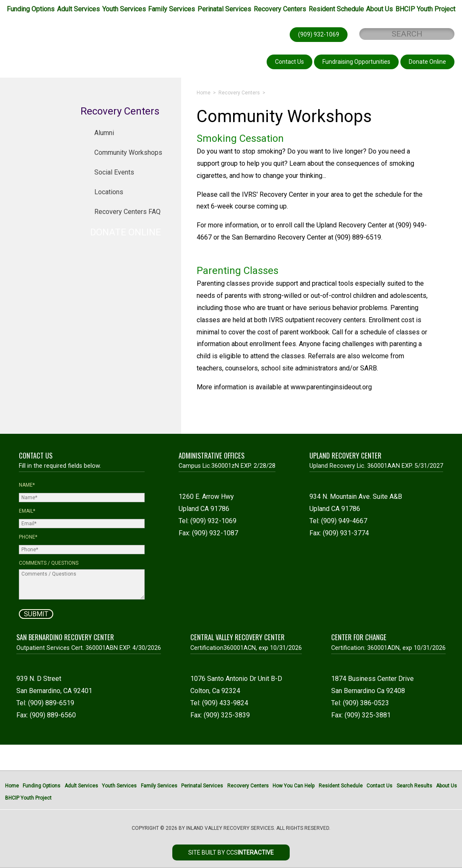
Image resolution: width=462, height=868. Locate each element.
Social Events (114, 172)
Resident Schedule (336, 9)
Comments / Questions (49, 563)
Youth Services (124, 9)
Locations (109, 192)
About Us (379, 9)
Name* (27, 485)
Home (204, 93)
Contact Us (379, 786)
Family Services (171, 9)
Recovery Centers (280, 9)
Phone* (28, 537)
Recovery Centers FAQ (127, 212)
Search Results (414, 786)
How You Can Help (293, 786)
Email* (27, 511)
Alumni (104, 133)
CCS (250, 852)
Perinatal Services (224, 9)
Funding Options (31, 9)
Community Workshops (128, 152)
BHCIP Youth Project (425, 9)
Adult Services (78, 9)
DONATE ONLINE (126, 232)
